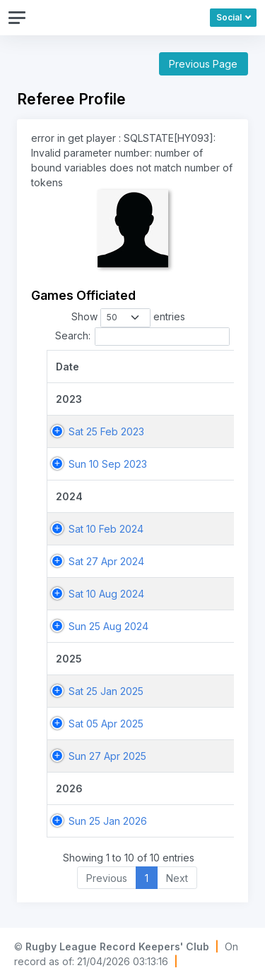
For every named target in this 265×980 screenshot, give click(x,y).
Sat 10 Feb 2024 (106, 529)
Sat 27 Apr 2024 (106, 561)
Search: (142, 337)
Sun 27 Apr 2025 (107, 756)
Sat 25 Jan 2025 (106, 691)
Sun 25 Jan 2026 (108, 821)
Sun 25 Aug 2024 (108, 626)
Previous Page (203, 64)
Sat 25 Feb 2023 (106, 431)
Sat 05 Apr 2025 (106, 724)
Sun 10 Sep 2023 (108, 464)
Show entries (129, 317)
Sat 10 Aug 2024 (106, 594)
